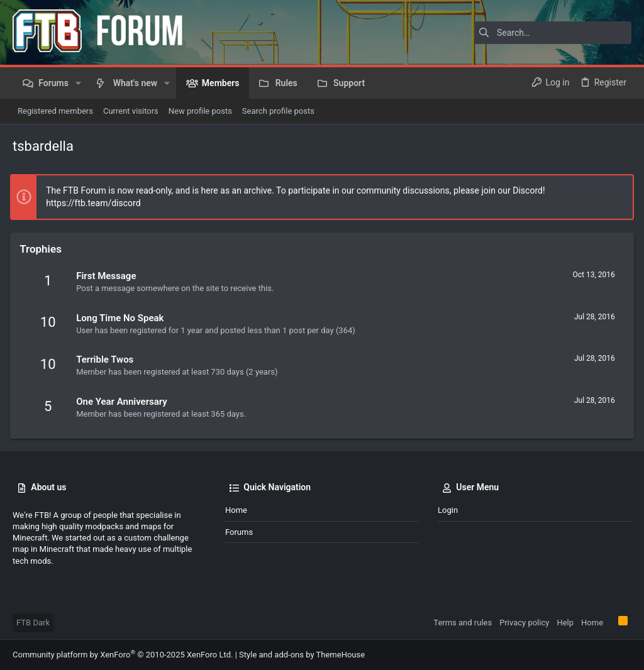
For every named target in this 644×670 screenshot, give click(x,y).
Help (565, 623)
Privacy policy (524, 623)
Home (236, 510)
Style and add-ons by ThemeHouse (302, 655)
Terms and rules (463, 623)
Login (448, 510)
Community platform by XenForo (123, 655)
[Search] (553, 33)
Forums (239, 532)
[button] (78, 83)
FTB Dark (33, 623)
